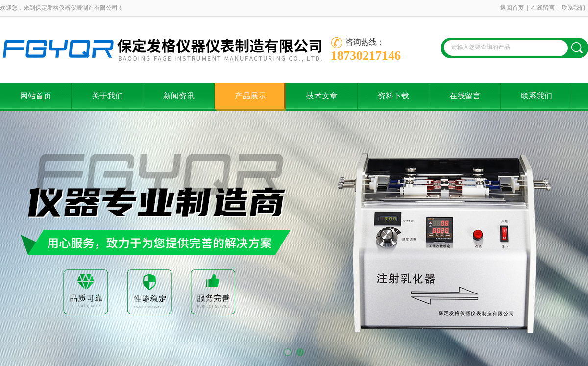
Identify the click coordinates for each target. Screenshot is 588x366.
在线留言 (543, 8)
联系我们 (573, 8)
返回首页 (512, 8)
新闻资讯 (179, 96)
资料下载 (393, 96)
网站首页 (36, 96)
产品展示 (250, 96)
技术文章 (322, 96)
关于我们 (107, 96)
